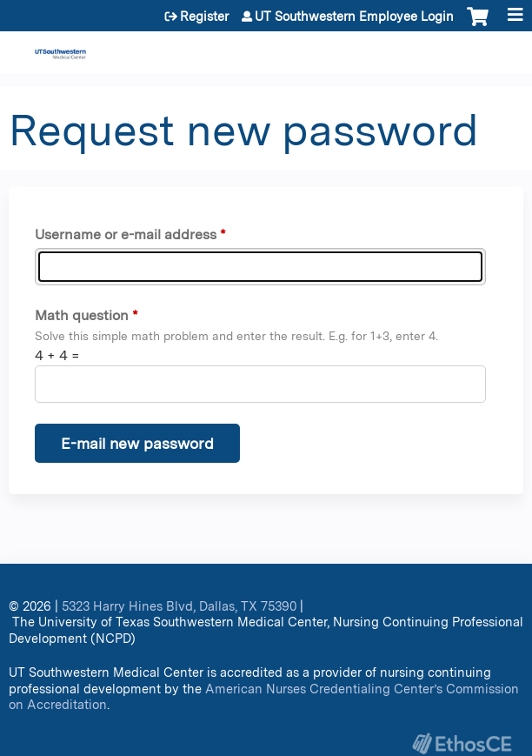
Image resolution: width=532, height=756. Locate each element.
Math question (82, 315)
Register (204, 17)
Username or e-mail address (126, 234)
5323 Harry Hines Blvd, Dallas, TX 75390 (179, 606)
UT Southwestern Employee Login (354, 17)
